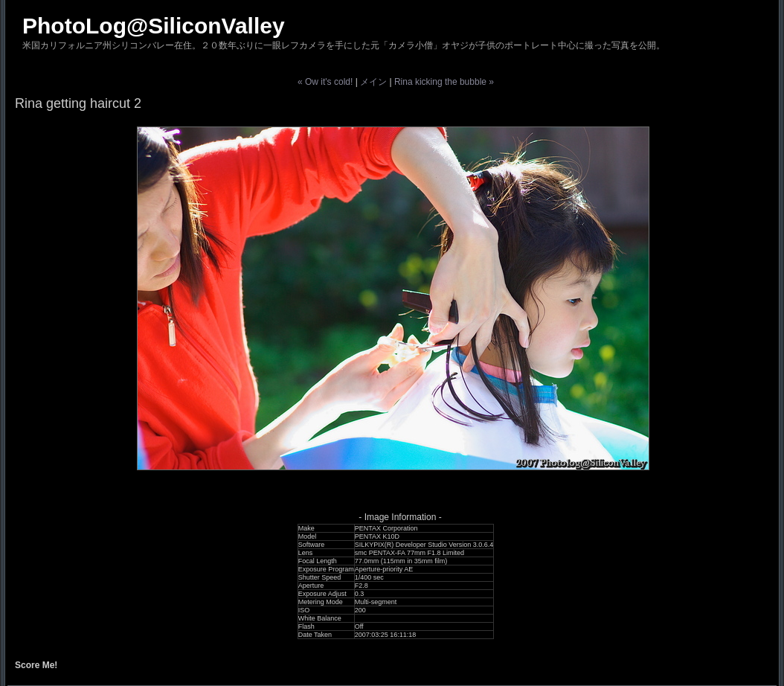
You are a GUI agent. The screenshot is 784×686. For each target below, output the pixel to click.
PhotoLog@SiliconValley (154, 26)
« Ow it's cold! (325, 82)
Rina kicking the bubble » (444, 82)
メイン (373, 82)
